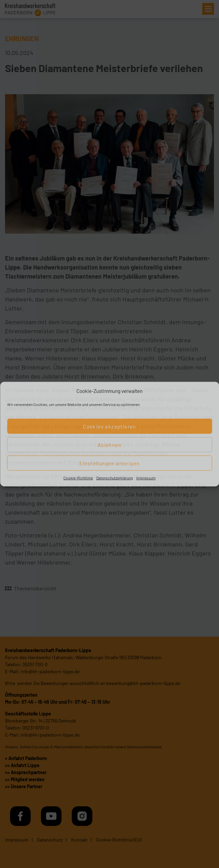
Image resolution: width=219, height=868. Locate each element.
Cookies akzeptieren (109, 426)
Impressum (146, 478)
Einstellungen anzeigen (110, 463)
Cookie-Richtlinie (78, 478)
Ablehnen (109, 445)
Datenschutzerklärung (115, 478)
